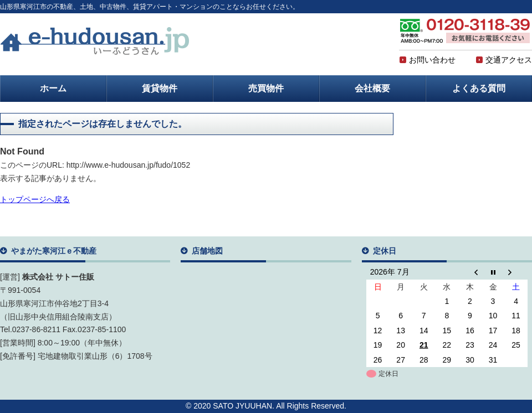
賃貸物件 (160, 88)
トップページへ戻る (35, 199)
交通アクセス (504, 60)
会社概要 (372, 88)
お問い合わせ (427, 60)
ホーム (53, 88)
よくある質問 (479, 88)
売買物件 (266, 88)
